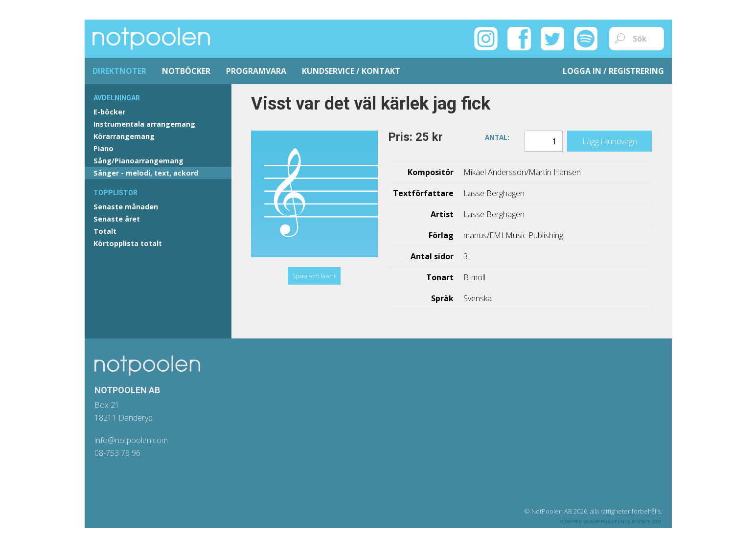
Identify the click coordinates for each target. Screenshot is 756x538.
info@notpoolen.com (131, 440)
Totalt (105, 231)
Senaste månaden (126, 207)
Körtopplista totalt (128, 243)
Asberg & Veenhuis (613, 522)
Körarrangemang (124, 136)
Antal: (497, 137)
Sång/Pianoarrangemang (138, 161)
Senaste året (117, 219)
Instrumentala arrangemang (144, 124)
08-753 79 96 (117, 453)
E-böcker (109, 112)
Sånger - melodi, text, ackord (146, 173)
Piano (103, 148)
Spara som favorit (315, 276)
